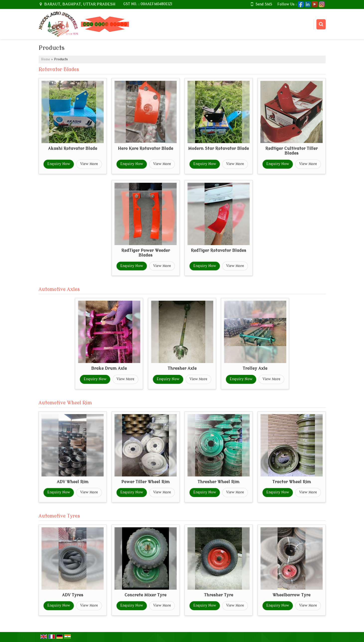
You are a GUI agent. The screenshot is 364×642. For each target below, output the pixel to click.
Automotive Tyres (59, 516)
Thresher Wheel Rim (218, 482)
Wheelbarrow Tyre (291, 595)
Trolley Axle (255, 368)
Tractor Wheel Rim (292, 482)
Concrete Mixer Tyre (146, 595)
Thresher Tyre (219, 595)
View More (89, 164)
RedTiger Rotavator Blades (218, 250)
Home (46, 59)
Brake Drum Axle (109, 368)
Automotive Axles (59, 289)
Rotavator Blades (59, 70)
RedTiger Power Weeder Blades (146, 253)
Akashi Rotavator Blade (73, 148)
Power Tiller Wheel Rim (146, 482)
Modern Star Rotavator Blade (218, 148)
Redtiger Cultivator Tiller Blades (291, 151)
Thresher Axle (182, 368)
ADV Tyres (73, 595)
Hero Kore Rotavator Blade (146, 148)
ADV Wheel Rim (73, 482)
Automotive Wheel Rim (65, 403)
